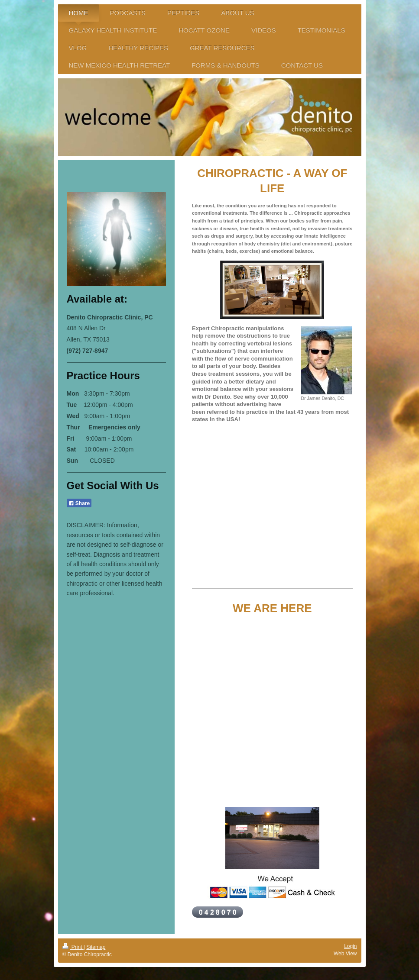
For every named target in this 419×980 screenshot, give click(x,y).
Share (79, 503)
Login (350, 946)
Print (73, 947)
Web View (345, 954)
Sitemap (96, 947)
